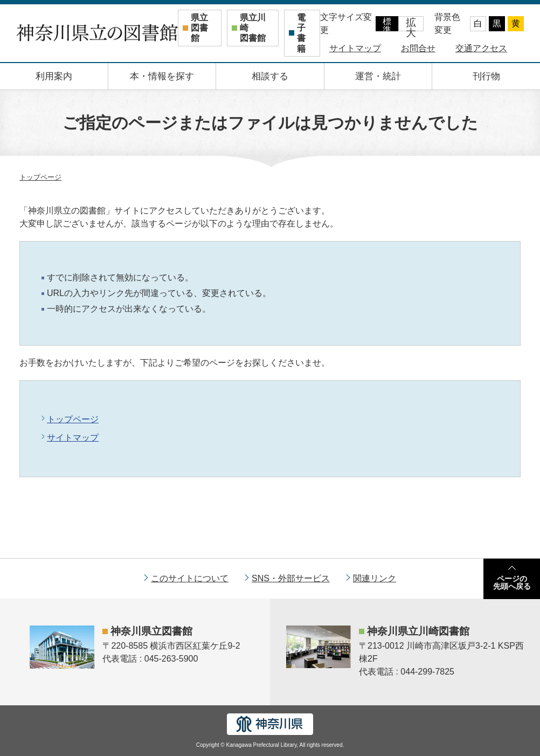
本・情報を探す (162, 76)
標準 (387, 24)
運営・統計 (378, 76)
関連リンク (375, 578)
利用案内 (54, 76)
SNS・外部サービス (291, 578)
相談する (270, 76)
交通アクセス (481, 48)
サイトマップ (355, 48)
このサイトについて (190, 578)
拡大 (411, 24)
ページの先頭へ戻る (512, 582)
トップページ (40, 177)
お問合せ (418, 48)
